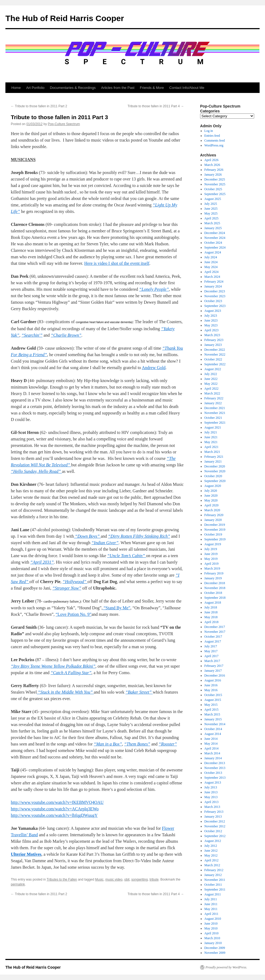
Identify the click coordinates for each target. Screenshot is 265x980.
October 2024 (213, 243)
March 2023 (212, 335)
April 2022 (211, 389)
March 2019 (212, 568)
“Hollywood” (75, 582)
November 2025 (215, 184)
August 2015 (213, 700)
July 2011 (211, 899)
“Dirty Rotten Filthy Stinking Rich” (139, 536)
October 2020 (213, 476)
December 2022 (215, 350)
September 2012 (215, 836)
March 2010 (212, 938)
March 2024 (212, 277)
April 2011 (211, 914)
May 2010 (211, 928)
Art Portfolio (35, 88)
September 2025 (215, 194)
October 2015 (213, 695)
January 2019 (213, 578)
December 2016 (215, 675)
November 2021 (215, 413)
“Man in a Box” (108, 744)
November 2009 (215, 953)
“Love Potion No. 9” (74, 614)
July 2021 (211, 432)
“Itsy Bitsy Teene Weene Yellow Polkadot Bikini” (53, 666)
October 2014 (213, 729)
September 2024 (215, 247)
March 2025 (212, 223)
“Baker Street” (139, 692)
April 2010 (211, 933)
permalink (18, 884)
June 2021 (211, 437)
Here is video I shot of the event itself (117, 263)
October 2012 (213, 831)
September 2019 (215, 539)
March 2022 (212, 393)
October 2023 (213, 301)
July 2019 (211, 549)
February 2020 (214, 515)
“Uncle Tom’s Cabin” (127, 556)
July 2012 (211, 846)
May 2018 (211, 617)
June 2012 (211, 851)
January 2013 (213, 817)
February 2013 (214, 812)
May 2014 (211, 744)
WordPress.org (214, 145)
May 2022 (211, 384)
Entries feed (212, 136)
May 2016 (211, 690)
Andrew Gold (154, 368)
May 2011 (211, 909)
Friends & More (152, 88)
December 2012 (215, 821)
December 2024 (215, 233)
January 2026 (213, 175)
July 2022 (211, 374)
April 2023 (211, 330)
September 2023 (215, 306)
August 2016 (213, 680)
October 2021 (213, 418)
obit (127, 879)
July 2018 (211, 607)
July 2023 (211, 316)
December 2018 (215, 583)
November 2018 (215, 588)
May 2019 (211, 559)
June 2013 (211, 792)
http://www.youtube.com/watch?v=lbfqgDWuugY (54, 815)
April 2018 (211, 622)
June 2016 (211, 685)
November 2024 (215, 238)
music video (114, 879)
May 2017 (211, 651)
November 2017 (215, 632)
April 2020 (211, 505)
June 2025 (211, 209)
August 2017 (213, 641)
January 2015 (213, 719)
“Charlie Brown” (66, 335)
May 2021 (211, 442)
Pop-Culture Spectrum (64, 124)
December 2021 (215, 408)
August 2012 (213, 841)
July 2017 (211, 646)
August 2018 (213, 603)
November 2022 (215, 354)
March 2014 (212, 753)
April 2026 (211, 160)
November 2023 (215, 296)
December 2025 (215, 179)
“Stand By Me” (116, 608)
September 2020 (215, 481)
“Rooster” (168, 744)
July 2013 (211, 787)
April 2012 (211, 860)
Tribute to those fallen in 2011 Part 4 (156, 106)
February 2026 (214, 170)
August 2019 (213, 544)
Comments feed (215, 141)
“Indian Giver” (105, 543)
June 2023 (211, 320)
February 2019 (214, 573)
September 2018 (215, 598)
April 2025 (211, 218)
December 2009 (215, 948)
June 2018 (211, 612)
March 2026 (212, 165)
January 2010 (213, 943)
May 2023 (211, 325)
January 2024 (213, 286)
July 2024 (211, 257)
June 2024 (211, 262)
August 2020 (213, 486)
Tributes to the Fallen (62, 879)
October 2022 (213, 359)
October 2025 (213, 189)
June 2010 (211, 924)
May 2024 (211, 267)
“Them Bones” (137, 744)
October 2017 (213, 637)
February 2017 (214, 666)
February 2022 (214, 398)
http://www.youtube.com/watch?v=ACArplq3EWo (55, 809)
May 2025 (211, 213)
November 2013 (215, 768)
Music (99, 879)
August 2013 (213, 782)
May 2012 (211, 855)
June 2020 (211, 496)
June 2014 (211, 739)
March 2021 (212, 452)
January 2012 (213, 875)
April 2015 (211, 710)
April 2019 (211, 564)
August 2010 (213, 919)
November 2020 (215, 471)
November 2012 (215, 826)
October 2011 (213, 885)
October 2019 (213, 534)
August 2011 (213, 894)
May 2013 (211, 797)
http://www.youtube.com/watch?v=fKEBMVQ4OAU (57, 802)
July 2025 (211, 204)
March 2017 (212, 661)
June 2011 (211, 904)
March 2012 (212, 865)
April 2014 (211, 748)
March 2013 (212, 807)
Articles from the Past (118, 88)
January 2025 (213, 228)
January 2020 (213, 520)
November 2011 (215, 880)
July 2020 (211, 491)
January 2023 (213, 345)
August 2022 (213, 369)
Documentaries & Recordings (73, 88)
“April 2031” (42, 562)
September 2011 (215, 889)
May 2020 (211, 500)
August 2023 (213, 311)
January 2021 (213, 461)
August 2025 (213, 199)
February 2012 (214, 870)
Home (16, 88)
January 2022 (213, 403)
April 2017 (211, 656)
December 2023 (215, 291)
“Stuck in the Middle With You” (65, 692)
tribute (154, 879)
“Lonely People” (154, 289)
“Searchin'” (32, 335)
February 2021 (214, 457)
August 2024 (213, 252)
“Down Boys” (87, 536)
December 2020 (215, 466)
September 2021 (215, 423)
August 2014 (213, 734)
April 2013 (211, 802)
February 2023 (214, 340)
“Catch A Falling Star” (71, 673)
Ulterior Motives (26, 854)
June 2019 (211, 554)
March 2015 (212, 714)
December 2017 (215, 627)
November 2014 (215, 724)
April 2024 (211, 272)
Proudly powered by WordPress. (226, 967)
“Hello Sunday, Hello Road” (36, 471)
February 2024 (214, 282)
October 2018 (213, 593)
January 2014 (213, 758)
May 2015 (211, 705)
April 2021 (211, 447)
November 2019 (215, 530)
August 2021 (213, 427)
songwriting (140, 879)
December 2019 (215, 525)
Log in (209, 131)
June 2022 (211, 379)
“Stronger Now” (67, 588)
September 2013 (215, 778)
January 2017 (213, 671)
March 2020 (212, 510)
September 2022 (215, 364)
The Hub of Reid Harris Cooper (65, 18)
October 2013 (213, 773)
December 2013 (215, 763)
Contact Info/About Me (187, 88)
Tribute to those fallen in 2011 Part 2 (39, 106)
